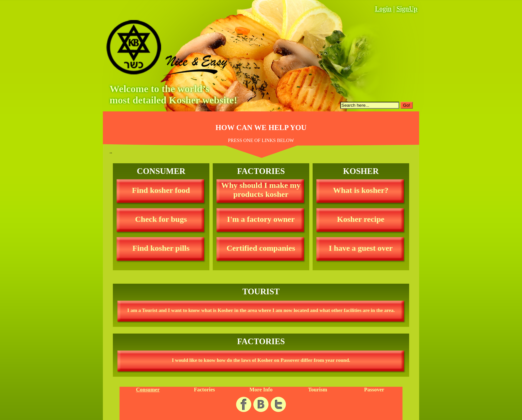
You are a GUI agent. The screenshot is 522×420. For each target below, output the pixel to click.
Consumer (148, 390)
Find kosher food (161, 190)
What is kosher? (361, 190)
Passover (374, 390)
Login (383, 9)
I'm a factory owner (261, 219)
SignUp (407, 9)
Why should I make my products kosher (261, 190)
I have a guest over (361, 248)
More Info (261, 390)
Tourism (317, 390)
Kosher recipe (361, 219)
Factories (204, 390)
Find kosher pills (161, 248)
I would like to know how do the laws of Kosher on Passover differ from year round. (261, 360)
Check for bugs (161, 219)
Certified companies (261, 248)
